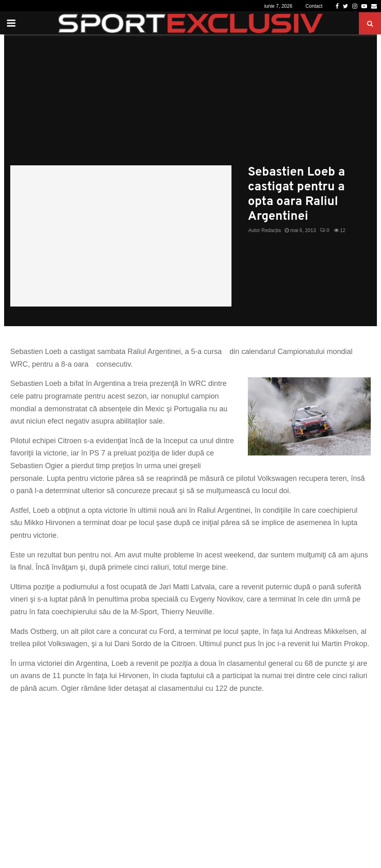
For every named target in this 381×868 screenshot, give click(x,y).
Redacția (271, 230)
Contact (314, 6)
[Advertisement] (190, 104)
